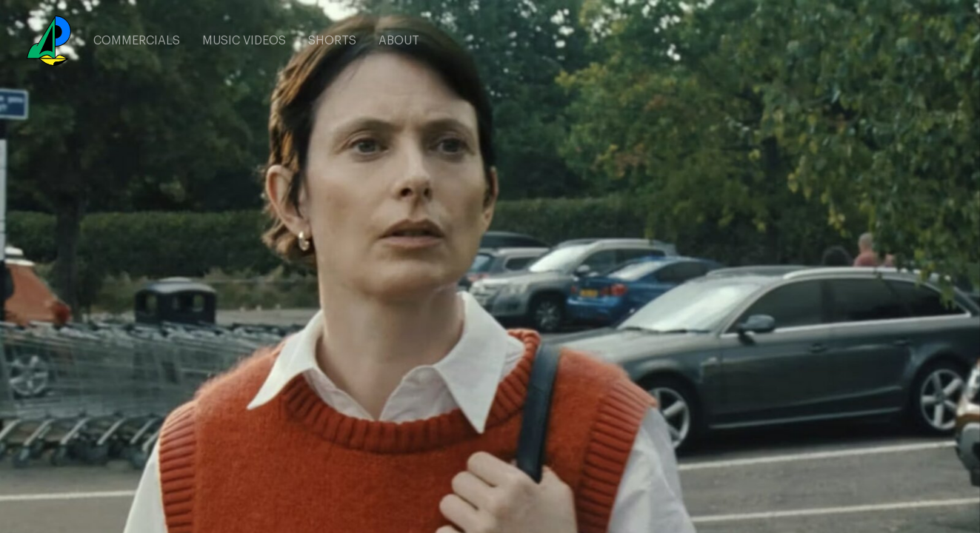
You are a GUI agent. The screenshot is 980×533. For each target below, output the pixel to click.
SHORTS (332, 41)
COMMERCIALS (137, 41)
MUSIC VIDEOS (244, 41)
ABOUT (399, 41)
